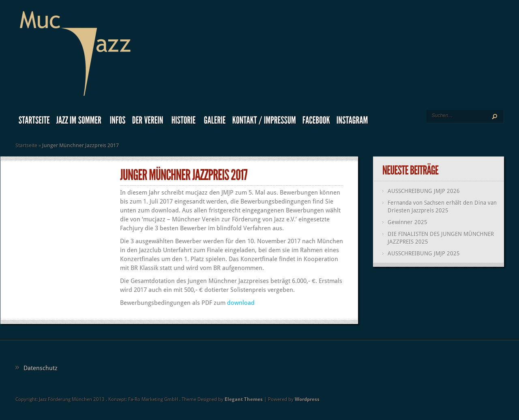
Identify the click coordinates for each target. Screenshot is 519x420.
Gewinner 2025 (407, 222)
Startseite (26, 145)
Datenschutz (41, 368)
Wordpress (307, 399)
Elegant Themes (244, 399)
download (241, 303)
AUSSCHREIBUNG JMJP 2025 (424, 253)
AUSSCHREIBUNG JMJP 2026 (424, 191)
